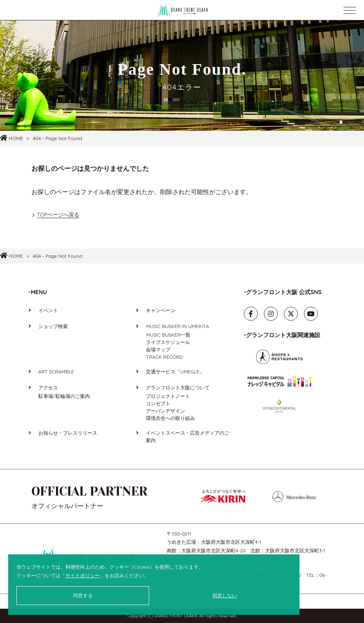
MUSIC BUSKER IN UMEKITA (177, 326)
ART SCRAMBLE (56, 372)
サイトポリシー (83, 575)
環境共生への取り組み (170, 418)
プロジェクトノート (168, 396)
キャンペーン (161, 310)
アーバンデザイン (165, 411)
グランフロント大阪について (178, 387)
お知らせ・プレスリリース (68, 433)
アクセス (48, 387)
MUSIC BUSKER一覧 (168, 335)
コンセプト (158, 403)
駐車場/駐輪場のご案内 (64, 396)
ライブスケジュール (168, 342)
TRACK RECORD (164, 357)
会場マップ (158, 349)
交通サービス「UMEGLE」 (175, 372)
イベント (48, 310)
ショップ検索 (53, 326)
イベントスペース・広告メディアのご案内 (188, 437)
